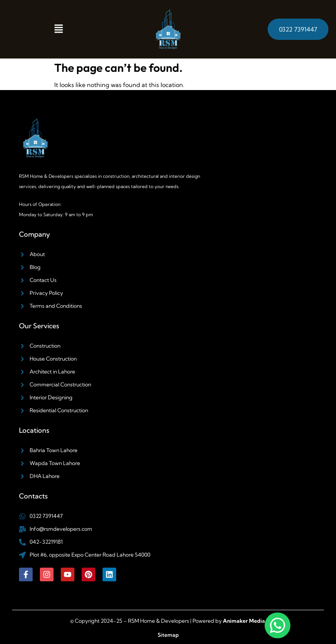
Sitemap (168, 635)
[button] (58, 29)
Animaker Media (244, 621)
